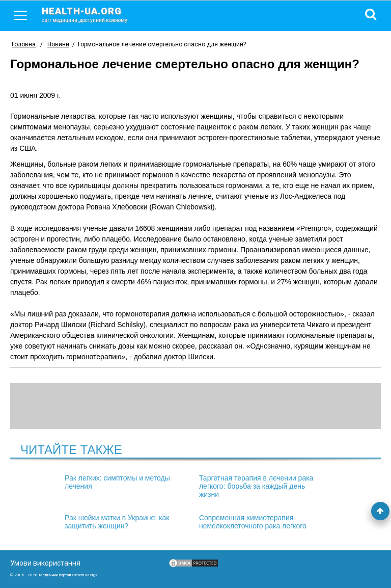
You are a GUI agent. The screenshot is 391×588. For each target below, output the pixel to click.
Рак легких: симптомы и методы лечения (117, 482)
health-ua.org (93, 14)
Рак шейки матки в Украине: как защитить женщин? (117, 522)
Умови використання (45, 563)
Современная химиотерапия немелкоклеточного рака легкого (253, 522)
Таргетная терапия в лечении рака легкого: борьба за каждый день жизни (256, 486)
